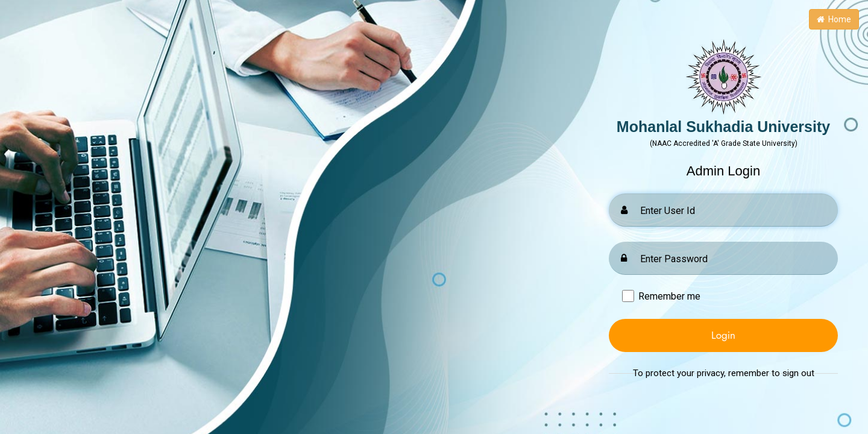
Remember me (669, 296)
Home (834, 19)
